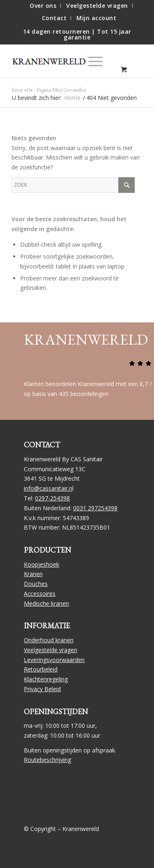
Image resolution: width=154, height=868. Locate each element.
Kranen (33, 574)
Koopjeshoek (41, 564)
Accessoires (40, 594)
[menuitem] (43, 6)
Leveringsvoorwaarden (54, 660)
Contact (54, 18)
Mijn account (96, 18)
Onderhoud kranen (49, 640)
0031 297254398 (95, 508)
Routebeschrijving (47, 760)
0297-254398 (52, 498)
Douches (36, 584)
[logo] (53, 61)
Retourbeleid (41, 669)
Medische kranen (46, 603)
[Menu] (91, 61)
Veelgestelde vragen (51, 650)
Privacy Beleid (42, 689)
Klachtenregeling (46, 679)
